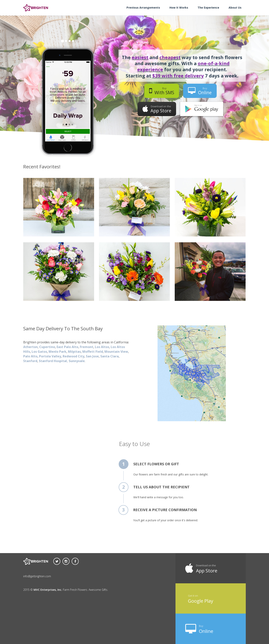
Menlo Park (57, 352)
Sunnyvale (77, 361)
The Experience (208, 8)
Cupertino (47, 347)
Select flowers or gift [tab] (156, 464)
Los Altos (102, 347)
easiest (140, 57)
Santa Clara (110, 356)
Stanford (30, 361)
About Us (235, 8)
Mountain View (116, 352)
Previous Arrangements (143, 8)
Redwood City (73, 356)
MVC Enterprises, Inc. (48, 590)
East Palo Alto (67, 347)
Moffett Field (93, 352)
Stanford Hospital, (54, 361)
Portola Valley (50, 356)
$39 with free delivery (178, 76)
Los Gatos (39, 352)
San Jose (92, 356)
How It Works (179, 8)
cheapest (170, 57)
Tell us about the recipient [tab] (161, 487)
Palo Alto (30, 356)
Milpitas (74, 352)
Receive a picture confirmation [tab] (165, 510)
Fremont (87, 347)
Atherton (30, 347)
